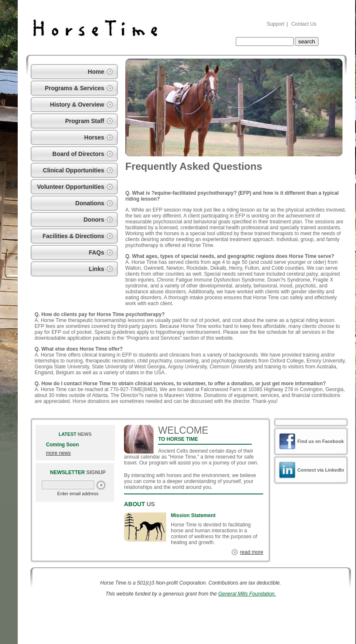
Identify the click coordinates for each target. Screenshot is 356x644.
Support (275, 24)
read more (252, 552)
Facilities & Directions (73, 236)
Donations (90, 203)
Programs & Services (74, 88)
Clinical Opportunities (74, 170)
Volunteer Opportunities (71, 187)
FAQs (96, 252)
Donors (94, 220)
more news (58, 453)
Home (96, 72)
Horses (94, 137)
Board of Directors (78, 154)
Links (96, 269)
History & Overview (77, 105)
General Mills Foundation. (247, 594)
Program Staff (85, 121)
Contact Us (304, 24)
